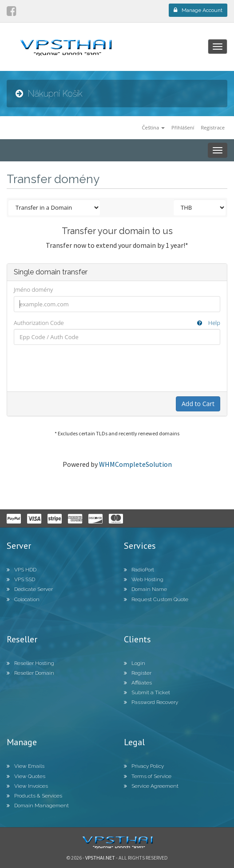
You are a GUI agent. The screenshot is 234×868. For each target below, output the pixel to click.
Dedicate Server (30, 589)
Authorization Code (117, 323)
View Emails (26, 766)
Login (135, 663)
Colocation (23, 599)
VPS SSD (21, 579)
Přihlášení (183, 127)
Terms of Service (148, 776)
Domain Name (145, 589)
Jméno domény (33, 289)
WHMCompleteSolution (135, 464)
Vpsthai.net (100, 858)
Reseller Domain (30, 673)
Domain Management (38, 805)
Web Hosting (144, 579)
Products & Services (34, 796)
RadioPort (139, 570)
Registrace (213, 127)
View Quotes (26, 776)
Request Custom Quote (156, 599)
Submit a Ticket (147, 692)
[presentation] (117, 368)
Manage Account (198, 10)
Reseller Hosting (30, 663)
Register (138, 673)
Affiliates (138, 683)
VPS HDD (22, 570)
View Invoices (27, 786)
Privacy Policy (144, 766)
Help (209, 323)
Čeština (153, 127)
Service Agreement (151, 786)
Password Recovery (151, 702)
